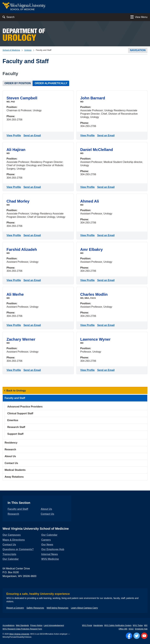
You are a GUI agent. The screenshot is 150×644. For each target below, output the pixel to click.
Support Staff (15, 434)
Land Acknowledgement (54, 625)
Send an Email (33, 135)
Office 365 (123, 629)
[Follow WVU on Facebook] (129, 636)
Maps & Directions (14, 540)
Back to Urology (16, 391)
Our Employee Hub (53, 549)
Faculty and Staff (15, 398)
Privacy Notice (36, 625)
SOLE (131, 629)
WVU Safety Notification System (118, 625)
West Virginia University (19, 634)
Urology (28, 50)
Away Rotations (14, 477)
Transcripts (9, 554)
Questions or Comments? (18, 549)
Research (10, 449)
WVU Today (138, 625)
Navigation (138, 50)
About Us (10, 456)
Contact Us (11, 463)
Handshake (98, 625)
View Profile (14, 135)
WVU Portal (87, 625)
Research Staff (16, 427)
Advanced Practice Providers (25, 407)
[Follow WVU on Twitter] (137, 636)
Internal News (50, 554)
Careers (46, 540)
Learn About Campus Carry (84, 608)
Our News (47, 545)
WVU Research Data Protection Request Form (22, 629)
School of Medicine (11, 50)
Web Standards (22, 625)
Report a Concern (15, 608)
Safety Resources (35, 608)
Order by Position (18, 83)
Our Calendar (11, 559)
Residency (11, 443)
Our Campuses (12, 535)
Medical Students (15, 470)
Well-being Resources (58, 608)
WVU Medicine (50, 559)
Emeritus (13, 420)
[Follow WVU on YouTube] (144, 636)
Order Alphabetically (51, 83)
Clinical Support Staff (20, 413)
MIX (146, 625)
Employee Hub (141, 629)
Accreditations (9, 625)
